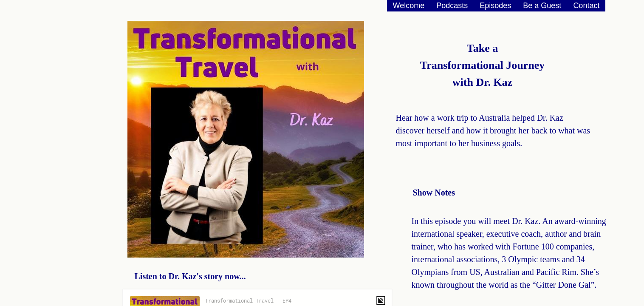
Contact (586, 6)
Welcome (409, 6)
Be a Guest (542, 6)
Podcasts (452, 6)
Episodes (495, 6)
